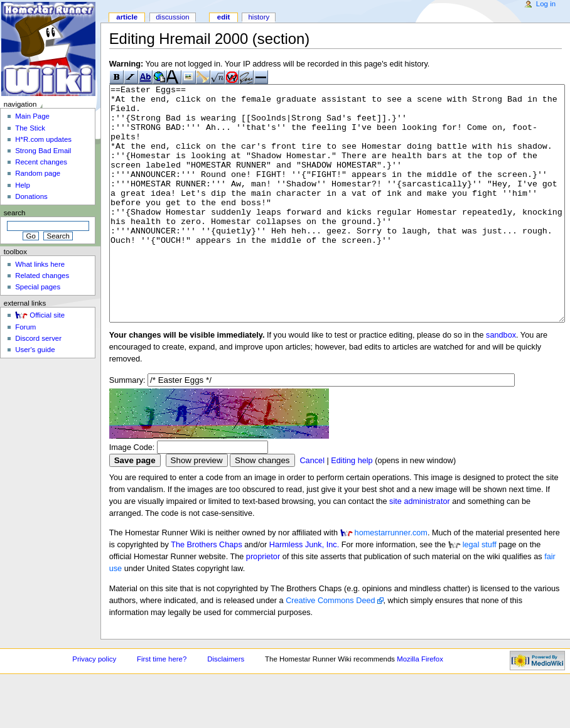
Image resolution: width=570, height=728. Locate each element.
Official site (47, 315)
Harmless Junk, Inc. (304, 592)
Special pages (38, 287)
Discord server (38, 338)
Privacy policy (94, 706)
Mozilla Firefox (420, 706)
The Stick (30, 128)
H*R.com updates (43, 139)
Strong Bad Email (43, 151)
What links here (40, 264)
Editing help (352, 508)
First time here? (162, 706)
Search (15, 213)
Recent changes (41, 162)
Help (23, 185)
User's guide (35, 350)
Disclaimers (226, 706)
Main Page (32, 116)
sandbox (501, 382)
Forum (25, 327)
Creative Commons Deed (330, 648)
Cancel (312, 508)
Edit (223, 17)
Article (127, 17)
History (259, 17)
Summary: (127, 427)
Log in (546, 4)
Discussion (172, 17)
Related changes (42, 276)
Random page (38, 173)
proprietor (263, 604)
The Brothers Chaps (207, 592)
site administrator (420, 549)
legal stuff (480, 592)
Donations (31, 196)
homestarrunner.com (391, 580)
